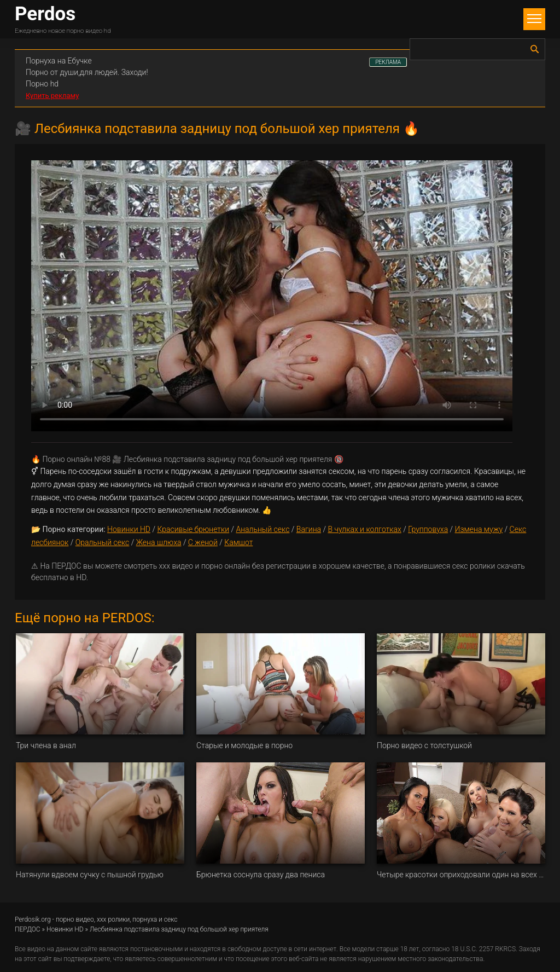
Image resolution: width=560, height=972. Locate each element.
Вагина (309, 529)
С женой (203, 542)
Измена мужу (479, 529)
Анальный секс (262, 529)
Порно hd (42, 84)
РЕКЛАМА (388, 62)
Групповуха (428, 529)
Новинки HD (129, 529)
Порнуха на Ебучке (59, 61)
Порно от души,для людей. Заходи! (87, 72)
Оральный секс (103, 542)
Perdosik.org (33, 919)
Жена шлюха (159, 542)
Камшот (238, 542)
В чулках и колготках (364, 529)
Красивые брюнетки (193, 529)
